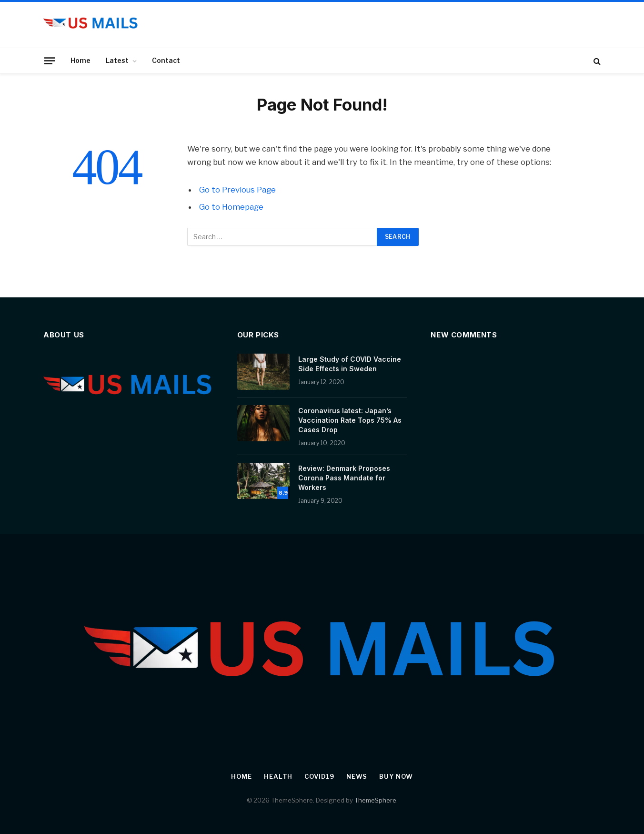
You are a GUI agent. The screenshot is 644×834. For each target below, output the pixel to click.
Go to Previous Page (237, 190)
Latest (117, 60)
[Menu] (50, 61)
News (357, 776)
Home (80, 60)
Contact (166, 60)
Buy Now (396, 776)
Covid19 (319, 776)
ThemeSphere (375, 800)
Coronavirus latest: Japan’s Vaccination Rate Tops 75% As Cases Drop (350, 420)
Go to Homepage (231, 207)
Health (278, 776)
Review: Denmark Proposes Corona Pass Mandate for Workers (344, 478)
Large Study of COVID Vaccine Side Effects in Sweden (350, 364)
